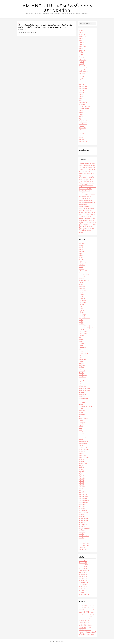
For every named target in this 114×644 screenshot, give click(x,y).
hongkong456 (83, 302)
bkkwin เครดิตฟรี (84, 275)
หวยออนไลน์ (83, 74)
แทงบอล (82, 542)
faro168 (81, 293)
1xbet (81, 253)
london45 (82, 330)
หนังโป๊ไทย (82, 104)
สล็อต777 (82, 479)
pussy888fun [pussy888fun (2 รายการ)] (81, 617)
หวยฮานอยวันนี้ (84, 513)
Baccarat (82, 273)
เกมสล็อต (82, 516)
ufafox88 (82, 434)
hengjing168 (83, 300)
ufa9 (19, 23)
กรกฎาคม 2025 (84, 579)
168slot (81, 245)
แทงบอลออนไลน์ (84, 544)
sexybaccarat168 (84, 397)
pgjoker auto (83, 359)
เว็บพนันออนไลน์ (84, 536)
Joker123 (82, 312)
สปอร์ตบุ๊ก (82, 471)
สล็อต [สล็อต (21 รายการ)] (86, 625)
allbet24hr (82, 265)
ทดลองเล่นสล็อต (84, 450)
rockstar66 (82, 379)
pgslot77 (82, 64)
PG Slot (81, 352)
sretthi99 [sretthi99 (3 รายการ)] (90, 617)
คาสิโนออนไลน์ (84, 444)
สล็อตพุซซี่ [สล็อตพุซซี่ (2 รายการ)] (89, 630)
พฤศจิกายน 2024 (84, 594)
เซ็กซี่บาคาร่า (83, 524)
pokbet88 (82, 367)
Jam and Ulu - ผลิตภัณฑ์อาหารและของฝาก (57, 8)
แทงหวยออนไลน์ (84, 546)
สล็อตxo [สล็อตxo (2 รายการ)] (86, 630)
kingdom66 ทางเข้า (85, 318)
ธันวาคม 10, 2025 (22, 30)
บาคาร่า (81, 99)
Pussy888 (82, 373)
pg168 (81, 79)
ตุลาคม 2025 (83, 573)
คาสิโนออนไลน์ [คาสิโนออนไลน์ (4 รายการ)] (83, 621)
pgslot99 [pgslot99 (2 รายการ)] (92, 613)
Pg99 (81, 357)
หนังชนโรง (82, 35)
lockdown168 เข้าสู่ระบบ (86, 326)
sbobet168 (82, 393)
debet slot (82, 287)
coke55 (81, 285)
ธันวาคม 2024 (83, 593)
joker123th (82, 316)
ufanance (82, 436)
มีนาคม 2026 (83, 563)
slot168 (81, 405)
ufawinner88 (83, 438)
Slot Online (82, 403)
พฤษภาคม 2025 (84, 583)
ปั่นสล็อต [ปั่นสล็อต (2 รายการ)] (86, 623)
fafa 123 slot (82, 291)
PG (80, 350)
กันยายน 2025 (83, 575)
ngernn (81, 342)
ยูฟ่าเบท (81, 469)
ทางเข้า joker (83, 124)
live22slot (82, 324)
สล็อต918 (82, 485)
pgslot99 (82, 363)
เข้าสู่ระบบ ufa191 (84, 518)
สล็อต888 (82, 91)
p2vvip (81, 346)
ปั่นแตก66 (82, 66)
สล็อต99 (82, 489)
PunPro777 (82, 369)
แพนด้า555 (82, 548)
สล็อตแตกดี (83, 505)
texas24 (81, 424)
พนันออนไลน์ (83, 463)
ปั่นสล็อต (82, 460)
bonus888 (82, 279)
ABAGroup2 (83, 263)
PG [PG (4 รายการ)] (80, 613)
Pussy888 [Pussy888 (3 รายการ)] (92, 615)
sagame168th (83, 37)
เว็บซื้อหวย (82, 530)
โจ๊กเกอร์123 (83, 128)
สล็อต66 (82, 85)
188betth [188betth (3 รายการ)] (86, 606)
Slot (80, 401)
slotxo (81, 101)
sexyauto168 (83, 395)
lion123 (81, 320)
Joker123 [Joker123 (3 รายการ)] (90, 610)
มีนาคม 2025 (83, 587)
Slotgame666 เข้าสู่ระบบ (86, 406)
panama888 (82, 348)
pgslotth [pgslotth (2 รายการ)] (85, 615)
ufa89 (81, 428)
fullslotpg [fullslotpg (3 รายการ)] (88, 608)
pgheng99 (82, 50)
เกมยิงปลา (82, 514)
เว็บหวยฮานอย (83, 540)
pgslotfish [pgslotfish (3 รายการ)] (81, 615)
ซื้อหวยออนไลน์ (84, 72)
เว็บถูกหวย (82, 532)
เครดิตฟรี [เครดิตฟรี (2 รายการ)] (89, 635)
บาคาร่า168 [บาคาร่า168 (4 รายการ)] (82, 623)
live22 (81, 54)
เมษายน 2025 (83, 585)
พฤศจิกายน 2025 (84, 571)
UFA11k (81, 426)
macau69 (82, 338)
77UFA (81, 257)
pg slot (81, 112)
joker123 (82, 33)
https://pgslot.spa (84, 108)
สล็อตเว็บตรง (83, 87)
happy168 (82, 299)
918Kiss (81, 259)
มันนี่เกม (82, 467)
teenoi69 (82, 420)
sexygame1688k (84, 399)
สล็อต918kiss (83, 487)
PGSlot (81, 361)
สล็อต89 (82, 483)
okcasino (82, 344)
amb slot (82, 269)
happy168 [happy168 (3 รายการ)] (92, 608)
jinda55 (81, 81)
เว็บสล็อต (82, 538)
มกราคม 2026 (83, 567)
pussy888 (82, 42)
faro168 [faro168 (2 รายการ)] (84, 608)
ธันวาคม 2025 (83, 569)
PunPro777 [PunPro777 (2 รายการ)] (88, 615)
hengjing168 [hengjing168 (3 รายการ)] (82, 610)
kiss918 (81, 114)
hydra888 (82, 304)
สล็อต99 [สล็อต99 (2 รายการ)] (91, 626)
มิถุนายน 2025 (83, 581)
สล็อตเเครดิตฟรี (84, 503)
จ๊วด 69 (81, 446)
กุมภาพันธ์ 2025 (84, 589)
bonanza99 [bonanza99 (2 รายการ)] (81, 608)
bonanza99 (82, 277)
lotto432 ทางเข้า (84, 332)
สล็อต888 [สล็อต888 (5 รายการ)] (82, 630)
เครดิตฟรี (82, 522)
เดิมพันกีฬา (82, 526)
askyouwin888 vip (84, 271)
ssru (80, 416)
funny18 (81, 297)
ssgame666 (82, 414)
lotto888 (81, 336)
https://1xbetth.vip (84, 106)
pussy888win (83, 377)
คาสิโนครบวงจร (84, 442)
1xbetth (81, 255)
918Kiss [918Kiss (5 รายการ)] (90, 606)
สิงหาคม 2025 (83, 577)
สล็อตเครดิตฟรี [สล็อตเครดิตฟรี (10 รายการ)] (91, 632)
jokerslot (82, 136)
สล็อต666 (82, 477)
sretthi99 (82, 412)
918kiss (81, 31)
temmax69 (82, 422)
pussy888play (83, 375)
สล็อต (81, 130)
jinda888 (82, 310)
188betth (82, 251)
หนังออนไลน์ (83, 60)
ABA (80, 261)
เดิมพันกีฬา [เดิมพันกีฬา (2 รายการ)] (93, 635)
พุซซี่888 (81, 465)
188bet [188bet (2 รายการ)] (82, 606)
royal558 (82, 381)
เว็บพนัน (81, 534)
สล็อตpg (82, 491)
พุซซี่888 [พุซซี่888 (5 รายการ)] (81, 625)
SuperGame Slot (84, 418)
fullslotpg (82, 52)
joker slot (82, 126)
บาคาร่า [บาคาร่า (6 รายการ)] (89, 621)
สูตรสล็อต (82, 507)
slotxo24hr (82, 410)
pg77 (81, 355)
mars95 (81, 340)
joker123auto (83, 314)
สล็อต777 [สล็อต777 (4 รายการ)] (88, 628)
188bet (81, 249)
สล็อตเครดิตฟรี (84, 497)
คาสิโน (81, 440)
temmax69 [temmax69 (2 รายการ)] (86, 619)
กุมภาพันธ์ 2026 (84, 565)
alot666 (81, 267)
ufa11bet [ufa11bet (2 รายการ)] (90, 619)
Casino (81, 283)
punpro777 (82, 70)
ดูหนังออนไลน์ (83, 122)
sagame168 (82, 385)
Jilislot (81, 306)
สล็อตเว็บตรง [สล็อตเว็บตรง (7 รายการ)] (83, 634)
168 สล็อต (82, 244)
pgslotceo (82, 365)
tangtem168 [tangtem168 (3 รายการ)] (82, 619)
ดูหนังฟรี (82, 41)
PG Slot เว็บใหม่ (84, 353)
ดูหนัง (81, 56)
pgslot (81, 48)
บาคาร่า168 (82, 46)
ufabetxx (82, 432)
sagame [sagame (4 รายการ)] (86, 617)
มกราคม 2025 (83, 591)
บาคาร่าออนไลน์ (84, 68)
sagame (81, 383)
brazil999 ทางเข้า (84, 281)
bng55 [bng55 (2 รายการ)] (93, 606)
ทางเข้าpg (82, 452)
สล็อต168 (82, 475)
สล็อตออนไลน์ (83, 142)
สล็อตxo (81, 140)
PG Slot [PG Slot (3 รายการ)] (82, 613)
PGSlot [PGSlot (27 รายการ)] (87, 612)
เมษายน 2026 (83, 561)
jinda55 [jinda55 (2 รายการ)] (86, 610)
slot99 (81, 83)
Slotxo (81, 408)
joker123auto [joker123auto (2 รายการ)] (94, 610)
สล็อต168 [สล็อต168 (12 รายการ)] (83, 628)
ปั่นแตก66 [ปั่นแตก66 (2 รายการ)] (90, 623)
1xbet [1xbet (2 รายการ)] (80, 606)
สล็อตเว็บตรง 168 (84, 501)
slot (80, 118)
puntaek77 (82, 371)
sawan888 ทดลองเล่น (85, 389)
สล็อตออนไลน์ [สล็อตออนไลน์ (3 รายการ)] (82, 632)
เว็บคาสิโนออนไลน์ (85, 528)
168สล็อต (82, 247)
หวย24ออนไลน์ (84, 511)
